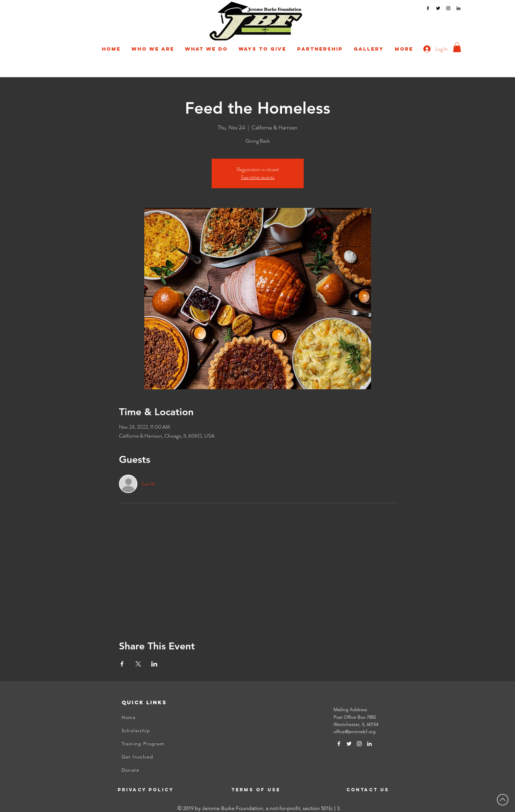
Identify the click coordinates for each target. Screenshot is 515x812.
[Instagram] (448, 8)
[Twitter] (438, 8)
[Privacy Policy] (150, 790)
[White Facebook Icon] (339, 744)
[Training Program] (154, 744)
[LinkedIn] (458, 8)
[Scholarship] (154, 731)
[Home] (154, 717)
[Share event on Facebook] (122, 664)
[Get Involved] (154, 757)
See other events (258, 177)
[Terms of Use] (257, 790)
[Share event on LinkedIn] (154, 664)
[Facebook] (428, 8)
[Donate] (154, 770)
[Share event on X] (138, 664)
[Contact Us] (379, 790)
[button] (153, 49)
